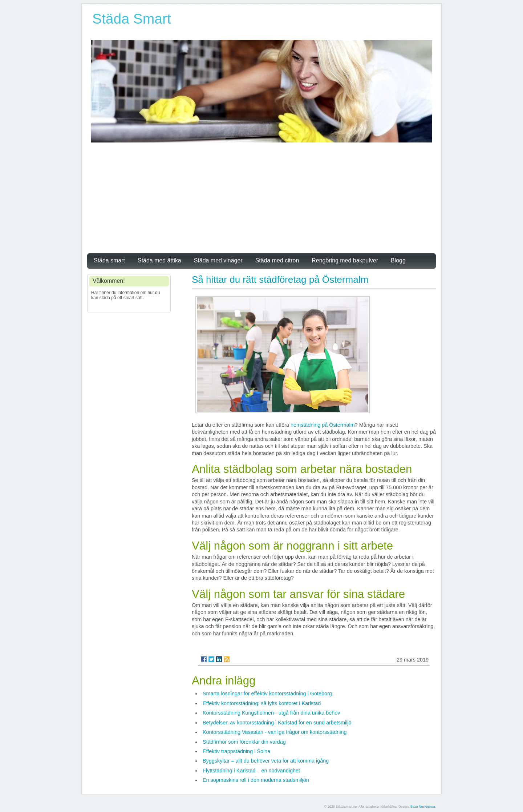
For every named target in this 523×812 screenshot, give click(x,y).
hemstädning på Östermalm (323, 425)
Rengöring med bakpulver (345, 260)
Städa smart (109, 260)
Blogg (398, 260)
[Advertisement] (261, 197)
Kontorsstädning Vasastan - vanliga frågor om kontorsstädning (275, 732)
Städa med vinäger (218, 260)
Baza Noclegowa (423, 807)
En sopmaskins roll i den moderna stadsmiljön (256, 780)
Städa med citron (277, 260)
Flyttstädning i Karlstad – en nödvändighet (251, 771)
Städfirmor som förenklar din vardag (244, 742)
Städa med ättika (159, 260)
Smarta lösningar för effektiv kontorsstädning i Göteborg (267, 694)
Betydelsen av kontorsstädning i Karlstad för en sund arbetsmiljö (277, 723)
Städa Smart (132, 19)
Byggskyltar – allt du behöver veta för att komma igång (266, 761)
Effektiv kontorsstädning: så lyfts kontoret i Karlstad (262, 703)
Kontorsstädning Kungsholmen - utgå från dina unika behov (271, 713)
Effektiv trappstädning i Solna (236, 751)
